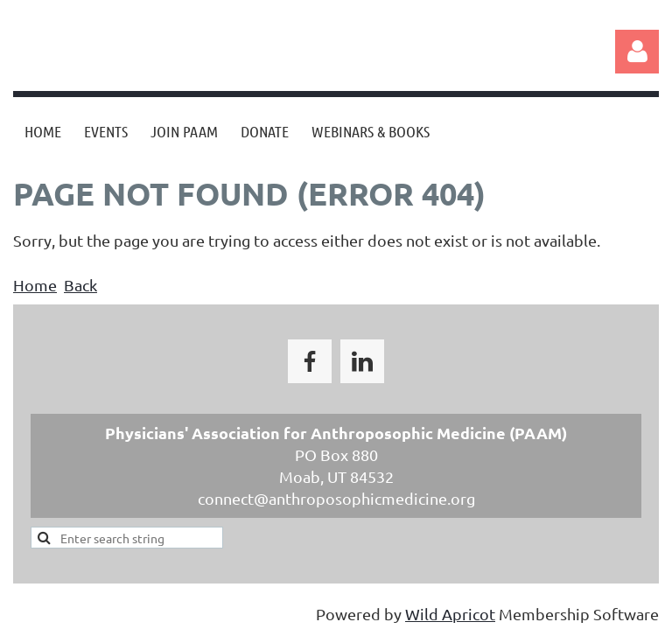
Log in (637, 52)
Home (35, 285)
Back (80, 285)
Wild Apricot (450, 614)
